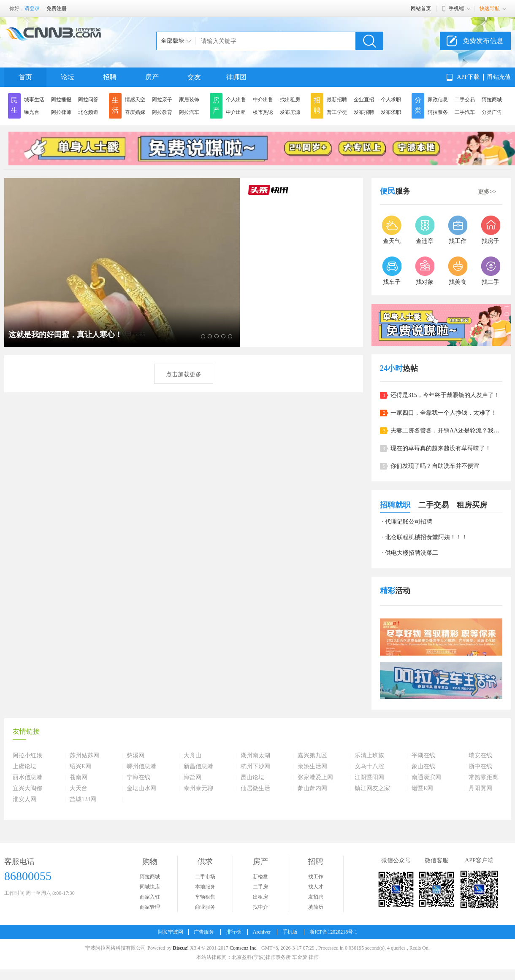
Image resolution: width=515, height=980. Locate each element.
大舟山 (192, 756)
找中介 (260, 907)
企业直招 (364, 100)
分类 (418, 105)
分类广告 (492, 112)
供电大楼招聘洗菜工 (412, 553)
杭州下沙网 (255, 767)
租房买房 (472, 505)
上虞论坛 (24, 767)
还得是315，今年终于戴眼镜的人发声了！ (445, 395)
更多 (487, 192)
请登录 (32, 8)
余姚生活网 (312, 767)
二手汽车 (465, 112)
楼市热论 (263, 112)
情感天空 (135, 100)
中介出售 (263, 100)
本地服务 (205, 887)
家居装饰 (189, 100)
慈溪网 (136, 756)
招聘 (110, 77)
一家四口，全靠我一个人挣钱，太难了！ (444, 413)
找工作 (316, 877)
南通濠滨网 (426, 778)
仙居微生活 (255, 788)
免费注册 (57, 8)
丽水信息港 (27, 778)
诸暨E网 (422, 788)
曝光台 (32, 112)
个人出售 (236, 100)
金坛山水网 (141, 788)
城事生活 (34, 100)
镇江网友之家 (372, 788)
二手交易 (465, 100)
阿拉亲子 (162, 100)
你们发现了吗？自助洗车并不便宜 (435, 466)
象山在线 (423, 767)
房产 (152, 77)
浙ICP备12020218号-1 (333, 932)
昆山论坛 (252, 778)
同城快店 (150, 887)
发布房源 (290, 112)
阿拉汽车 (189, 112)
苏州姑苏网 (84, 756)
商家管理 (150, 907)
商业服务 (205, 907)
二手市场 (205, 877)
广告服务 (204, 932)
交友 (194, 77)
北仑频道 (88, 112)
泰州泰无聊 (198, 788)
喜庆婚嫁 (135, 112)
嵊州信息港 (141, 767)
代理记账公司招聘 (409, 522)
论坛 (68, 77)
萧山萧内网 (312, 788)
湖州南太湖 (255, 756)
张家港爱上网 (315, 778)
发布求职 (391, 112)
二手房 (260, 887)
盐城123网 (83, 799)
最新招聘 (337, 100)
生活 (115, 105)
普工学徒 (337, 112)
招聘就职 (395, 505)
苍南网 (79, 778)
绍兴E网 (80, 767)
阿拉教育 (162, 112)
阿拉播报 (61, 100)
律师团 (236, 77)
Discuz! (181, 948)
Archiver (262, 932)
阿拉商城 (492, 100)
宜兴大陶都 (27, 788)
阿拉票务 (438, 112)
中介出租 (236, 112)
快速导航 (490, 8)
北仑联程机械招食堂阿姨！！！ (426, 537)
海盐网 (192, 778)
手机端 (456, 8)
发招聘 (316, 897)
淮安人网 (24, 799)
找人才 (316, 887)
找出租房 (290, 100)
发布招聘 (364, 112)
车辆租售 (205, 897)
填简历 (316, 907)
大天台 (79, 788)
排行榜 (233, 932)
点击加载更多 (184, 374)
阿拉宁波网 (171, 932)
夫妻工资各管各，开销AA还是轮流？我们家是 (446, 431)
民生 (14, 105)
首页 (25, 77)
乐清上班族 (369, 756)
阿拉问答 (88, 100)
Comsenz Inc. (244, 948)
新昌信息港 (198, 767)
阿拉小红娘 (27, 756)
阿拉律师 (61, 112)
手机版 (290, 932)
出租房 (260, 897)
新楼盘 (260, 877)
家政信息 (438, 100)
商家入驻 (150, 897)
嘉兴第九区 (312, 756)
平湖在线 (423, 756)
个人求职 (391, 100)
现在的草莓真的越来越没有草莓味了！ (441, 448)
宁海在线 (138, 778)
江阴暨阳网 (369, 778)
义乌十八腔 (369, 767)
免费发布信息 (483, 41)
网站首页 (421, 8)
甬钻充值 (499, 77)
